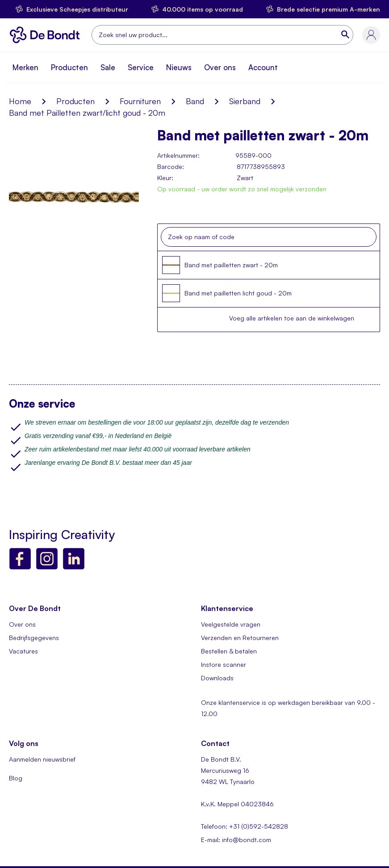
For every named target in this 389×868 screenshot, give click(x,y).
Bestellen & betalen (229, 651)
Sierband (245, 101)
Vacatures (23, 651)
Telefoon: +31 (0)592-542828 (245, 826)
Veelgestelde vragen (231, 624)
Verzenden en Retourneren (240, 638)
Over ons (220, 67)
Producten (69, 67)
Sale (108, 67)
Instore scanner (224, 664)
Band (195, 101)
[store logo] (47, 35)
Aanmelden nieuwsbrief (42, 759)
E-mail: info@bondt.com (236, 840)
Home (20, 101)
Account (263, 67)
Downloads (217, 678)
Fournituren (140, 101)
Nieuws (179, 67)
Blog (16, 778)
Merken (25, 67)
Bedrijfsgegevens (34, 638)
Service (141, 67)
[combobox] (222, 35)
